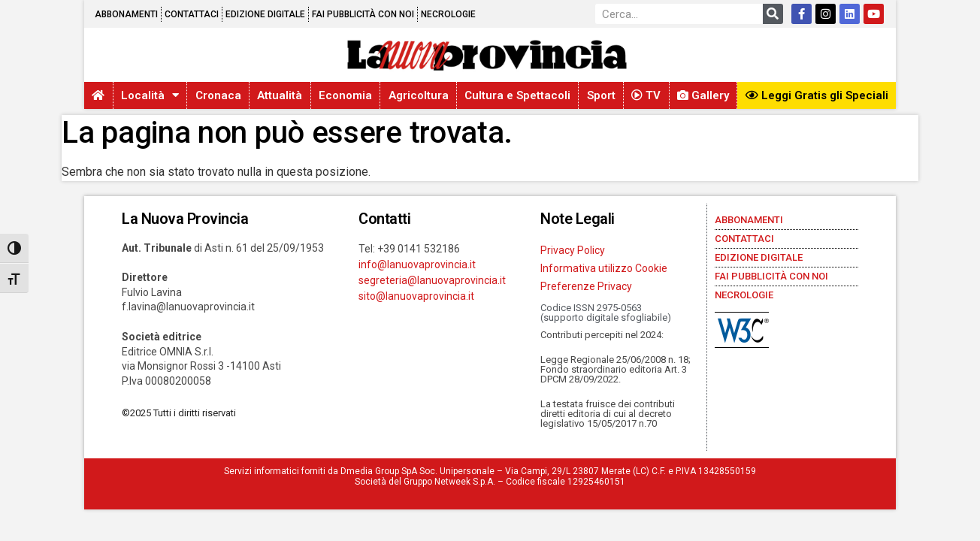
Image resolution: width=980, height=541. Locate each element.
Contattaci (192, 14)
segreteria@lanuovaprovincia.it (432, 280)
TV (646, 95)
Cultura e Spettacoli (517, 95)
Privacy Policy (573, 250)
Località (150, 95)
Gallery (703, 95)
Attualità (280, 95)
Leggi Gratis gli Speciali (817, 95)
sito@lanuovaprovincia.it (416, 296)
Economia (345, 95)
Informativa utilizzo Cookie (604, 268)
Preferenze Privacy (586, 286)
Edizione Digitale (265, 14)
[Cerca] (773, 14)
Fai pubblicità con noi (363, 14)
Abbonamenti (126, 14)
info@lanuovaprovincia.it (417, 264)
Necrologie (448, 14)
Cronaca (218, 95)
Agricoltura (419, 95)
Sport (601, 95)
